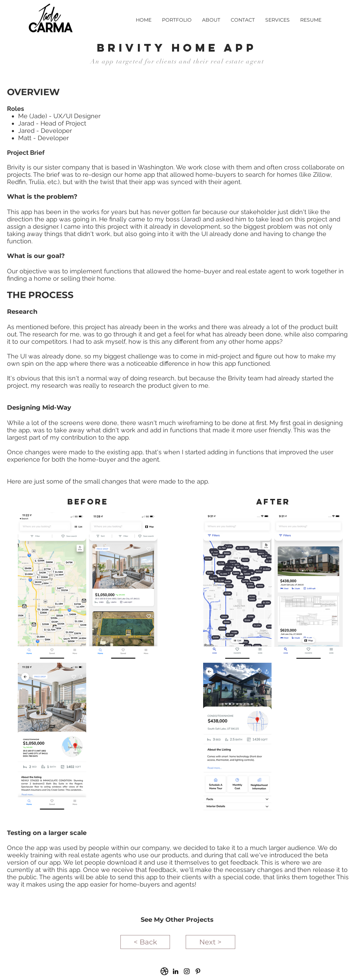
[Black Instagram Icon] (187, 971)
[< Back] (145, 942)
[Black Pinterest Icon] (198, 971)
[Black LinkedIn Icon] (176, 971)
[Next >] (210, 942)
